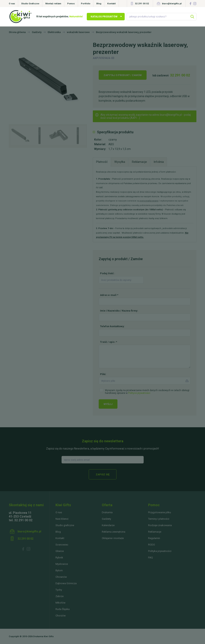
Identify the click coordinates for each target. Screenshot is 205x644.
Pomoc (71, 4)
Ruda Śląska (63, 609)
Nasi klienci (62, 519)
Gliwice (60, 551)
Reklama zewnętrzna (114, 532)
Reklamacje (155, 532)
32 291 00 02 (142, 4)
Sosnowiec (62, 545)
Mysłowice (62, 564)
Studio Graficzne (30, 4)
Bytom (59, 570)
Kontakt (111, 4)
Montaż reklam (53, 4)
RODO (152, 545)
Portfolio (86, 4)
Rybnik (59, 558)
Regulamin (154, 538)
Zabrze (60, 596)
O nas (12, 4)
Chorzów (61, 616)
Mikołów (60, 603)
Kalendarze (108, 525)
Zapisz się (103, 474)
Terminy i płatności (159, 519)
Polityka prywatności (160, 551)
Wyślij (108, 404)
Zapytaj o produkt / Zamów (123, 75)
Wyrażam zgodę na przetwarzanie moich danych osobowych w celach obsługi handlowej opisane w (147, 392)
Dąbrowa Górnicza (66, 583)
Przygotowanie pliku (160, 512)
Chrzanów (61, 577)
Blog (99, 4)
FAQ (150, 558)
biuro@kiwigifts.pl (172, 4)
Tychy (59, 590)
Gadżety (106, 519)
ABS (111, 144)
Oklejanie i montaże (113, 538)
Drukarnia (107, 512)
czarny (113, 140)
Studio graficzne (65, 525)
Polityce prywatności (139, 393)
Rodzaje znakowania (160, 525)
